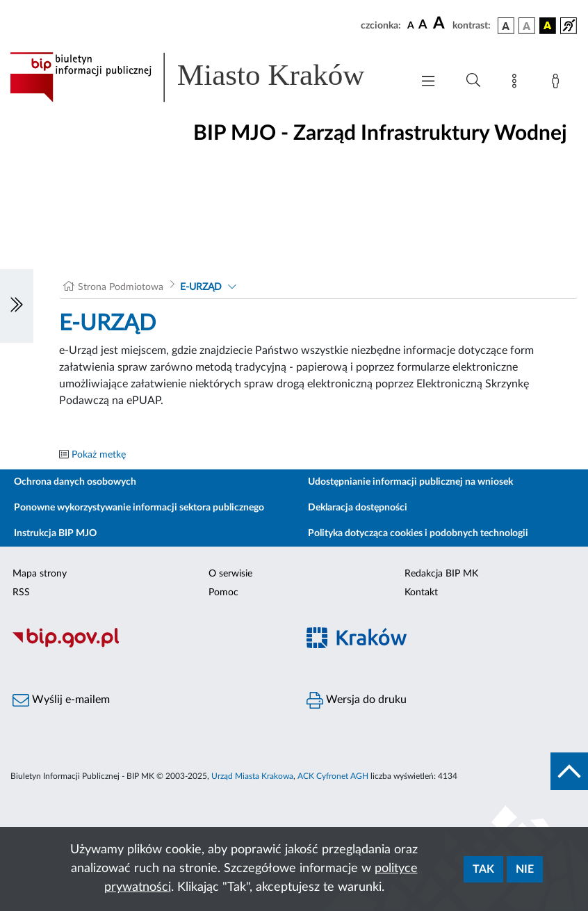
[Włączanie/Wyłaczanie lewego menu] (17, 306)
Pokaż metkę (99, 455)
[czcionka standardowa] (411, 25)
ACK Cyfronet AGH (333, 776)
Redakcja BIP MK (441, 574)
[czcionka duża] (441, 24)
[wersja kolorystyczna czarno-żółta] (548, 26)
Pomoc (223, 592)
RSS (21, 592)
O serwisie (230, 574)
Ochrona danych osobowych (75, 482)
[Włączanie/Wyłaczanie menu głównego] (428, 82)
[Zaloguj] (558, 83)
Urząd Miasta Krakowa (252, 776)
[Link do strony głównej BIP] (204, 77)
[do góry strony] (569, 771)
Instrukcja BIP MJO (55, 533)
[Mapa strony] (517, 83)
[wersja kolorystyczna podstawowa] (506, 26)
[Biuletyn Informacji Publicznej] (147, 645)
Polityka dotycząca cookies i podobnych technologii (418, 533)
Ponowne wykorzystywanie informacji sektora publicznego (139, 508)
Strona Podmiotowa (121, 287)
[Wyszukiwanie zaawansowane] (473, 81)
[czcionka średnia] (423, 25)
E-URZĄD (201, 287)
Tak (483, 869)
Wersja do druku (357, 700)
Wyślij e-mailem (61, 700)
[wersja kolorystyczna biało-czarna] (527, 26)
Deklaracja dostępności (358, 508)
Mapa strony (40, 574)
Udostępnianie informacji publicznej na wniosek (410, 482)
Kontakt (421, 592)
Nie (525, 869)
